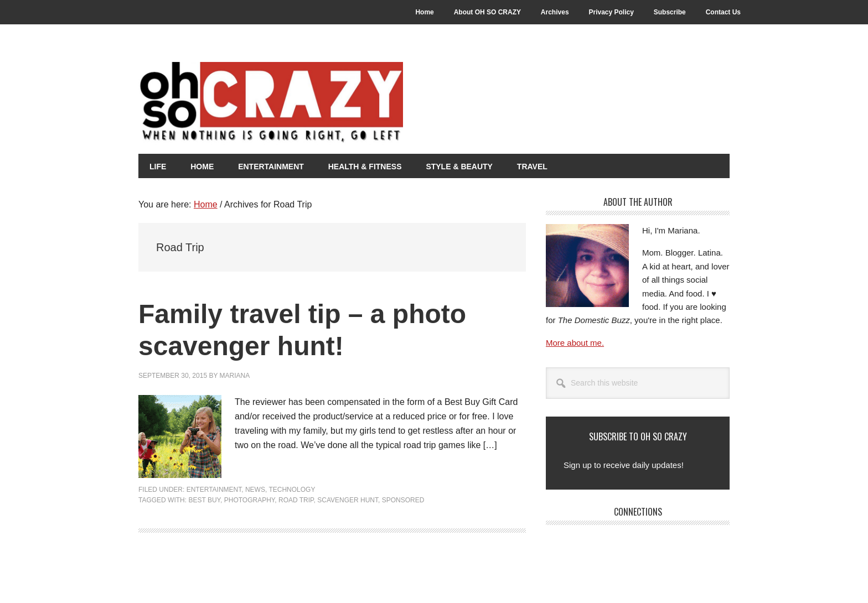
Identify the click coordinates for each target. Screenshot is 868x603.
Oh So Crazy (332, 103)
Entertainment (214, 490)
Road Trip (296, 500)
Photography (250, 500)
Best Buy (204, 500)
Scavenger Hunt (348, 500)
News (255, 490)
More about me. (575, 343)
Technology (292, 490)
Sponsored (403, 500)
